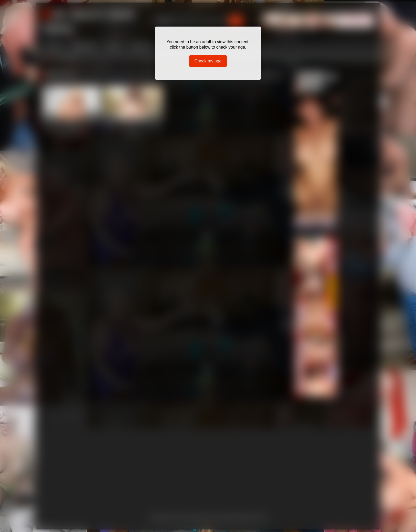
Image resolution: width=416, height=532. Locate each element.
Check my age (208, 61)
